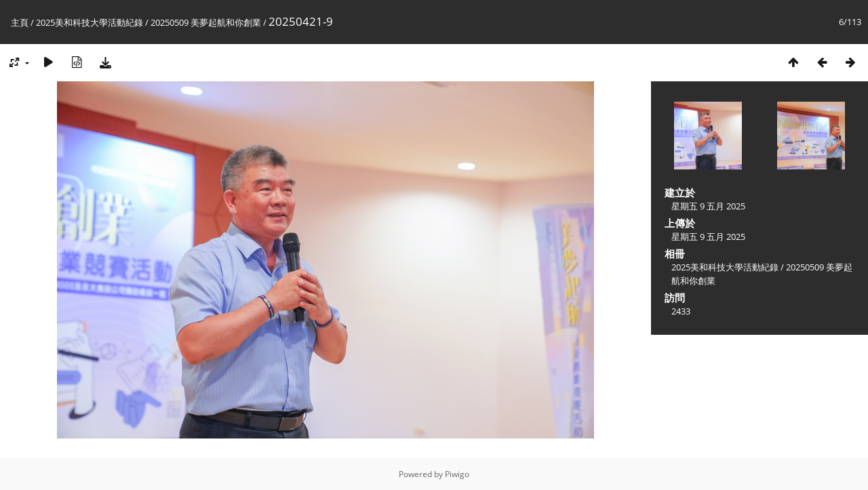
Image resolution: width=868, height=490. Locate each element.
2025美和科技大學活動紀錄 (90, 22)
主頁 (20, 22)
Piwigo (457, 474)
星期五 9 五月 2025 (708, 206)
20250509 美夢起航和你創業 (206, 22)
